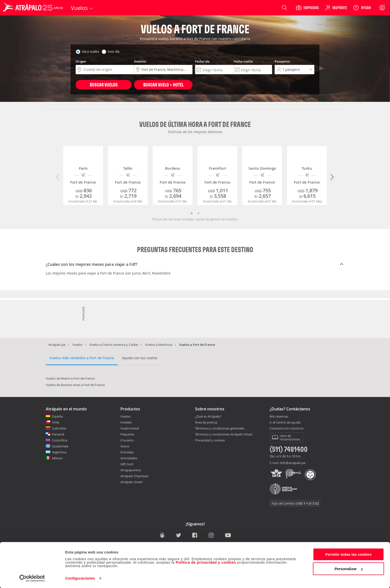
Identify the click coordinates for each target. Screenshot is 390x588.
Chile (56, 422)
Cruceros (127, 440)
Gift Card (127, 464)
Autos (125, 446)
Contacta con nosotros (287, 429)
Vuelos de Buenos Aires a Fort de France (75, 385)
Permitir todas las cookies (348, 554)
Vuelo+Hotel (130, 428)
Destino (140, 61)
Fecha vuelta (243, 61)
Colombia (59, 428)
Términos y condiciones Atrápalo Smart (224, 434)
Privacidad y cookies (210, 440)
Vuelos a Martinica (159, 345)
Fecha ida (202, 61)
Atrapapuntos (131, 470)
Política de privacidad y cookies (206, 562)
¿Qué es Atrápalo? (208, 416)
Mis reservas (279, 417)
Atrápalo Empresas (134, 476)
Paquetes (127, 434)
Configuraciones (80, 578)
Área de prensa (206, 422)
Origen (81, 61)
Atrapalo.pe (57, 345)
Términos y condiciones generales (220, 428)
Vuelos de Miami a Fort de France (70, 378)
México (57, 458)
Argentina (59, 452)
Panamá (58, 434)
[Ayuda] (362, 8)
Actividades (129, 458)
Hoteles (126, 422)
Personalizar (349, 569)
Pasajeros (282, 61)
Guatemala (60, 446)
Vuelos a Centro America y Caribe (114, 345)
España (57, 416)
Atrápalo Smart (132, 482)
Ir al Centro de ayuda (285, 423)
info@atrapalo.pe (293, 463)
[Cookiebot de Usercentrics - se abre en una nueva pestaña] (32, 578)
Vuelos (77, 345)
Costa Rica (60, 440)
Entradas (127, 452)
